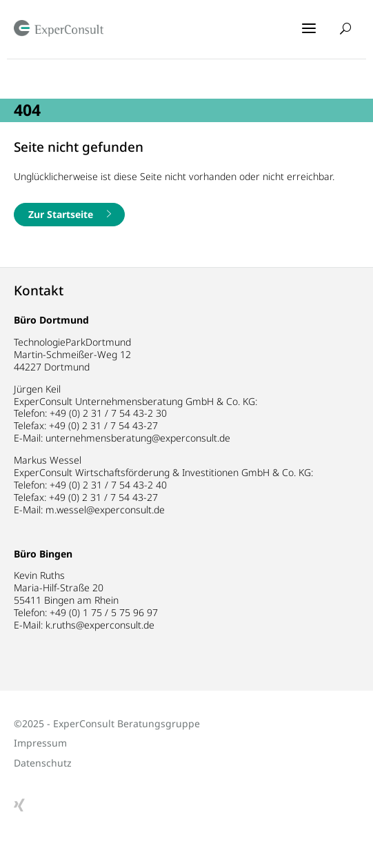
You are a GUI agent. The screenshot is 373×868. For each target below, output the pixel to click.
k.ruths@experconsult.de (100, 625)
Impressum (40, 743)
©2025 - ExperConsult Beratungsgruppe (107, 723)
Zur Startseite (61, 214)
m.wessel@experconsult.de (105, 510)
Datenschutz (43, 763)
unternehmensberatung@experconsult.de (138, 438)
